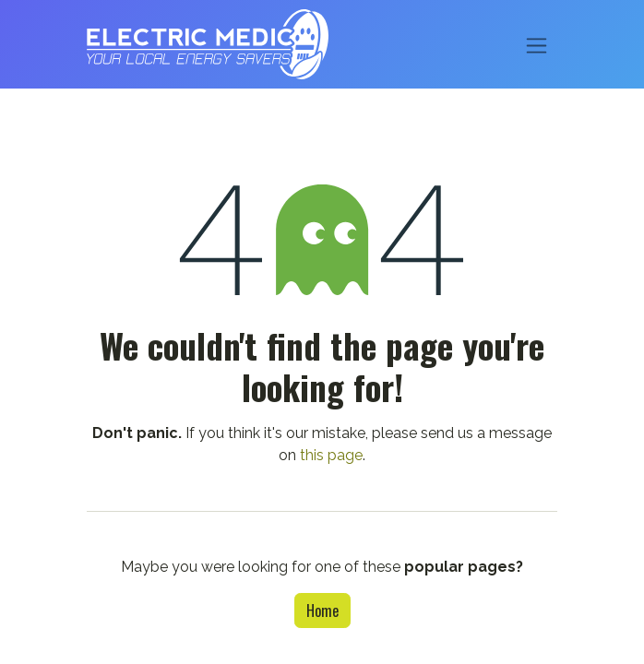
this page (331, 455)
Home (322, 611)
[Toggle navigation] (537, 44)
